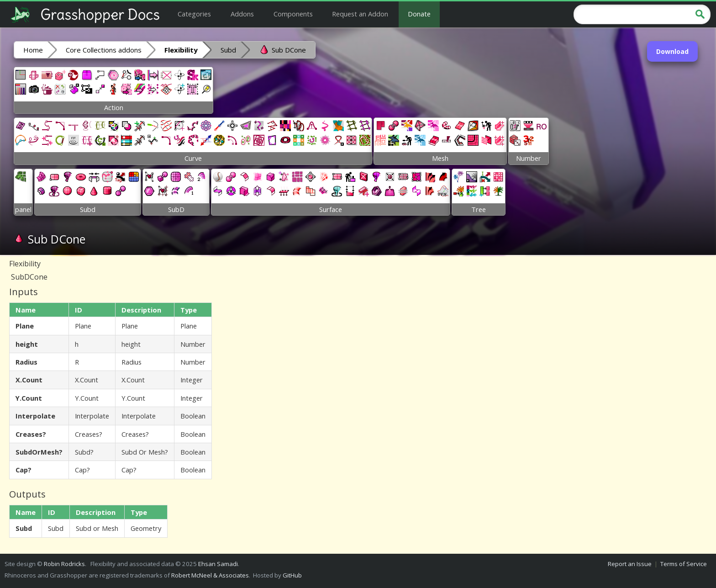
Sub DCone (282, 49)
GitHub (292, 575)
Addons (242, 14)
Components (293, 14)
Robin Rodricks (64, 564)
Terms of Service (684, 564)
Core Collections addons (104, 50)
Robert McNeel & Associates (210, 575)
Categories (194, 14)
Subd (228, 50)
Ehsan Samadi (218, 564)
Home (33, 50)
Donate (419, 14)
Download (672, 51)
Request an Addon (360, 14)
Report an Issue (630, 564)
